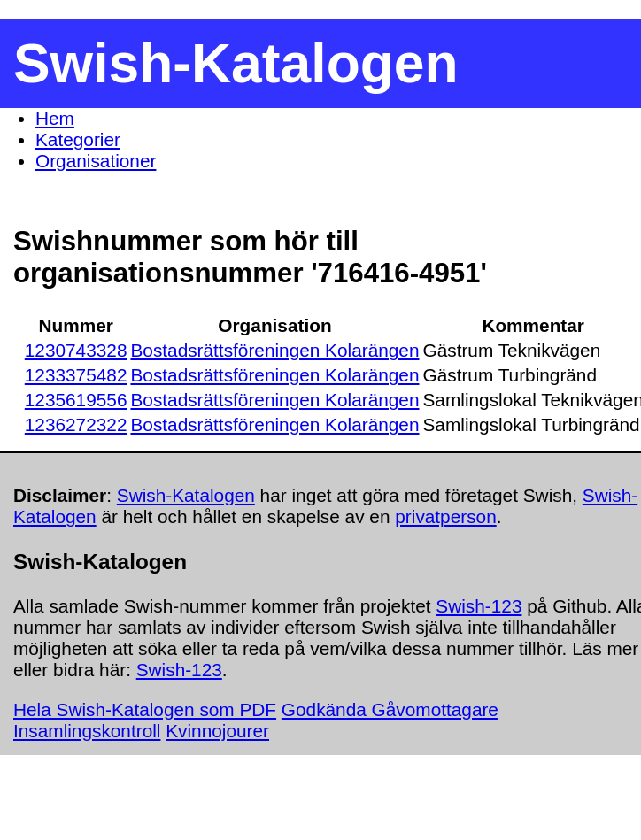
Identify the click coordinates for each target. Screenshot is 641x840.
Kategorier (78, 139)
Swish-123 (479, 606)
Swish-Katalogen (186, 495)
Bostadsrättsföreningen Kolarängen (274, 350)
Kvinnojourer (217, 731)
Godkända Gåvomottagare (390, 709)
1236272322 (76, 424)
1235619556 (76, 400)
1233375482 (76, 375)
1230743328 (76, 350)
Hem (55, 118)
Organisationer (96, 161)
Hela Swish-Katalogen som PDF (145, 709)
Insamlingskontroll (87, 731)
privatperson (445, 516)
